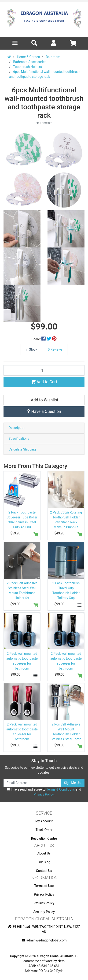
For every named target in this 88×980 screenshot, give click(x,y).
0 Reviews (55, 349)
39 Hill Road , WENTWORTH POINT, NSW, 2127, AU (44, 929)
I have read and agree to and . (44, 792)
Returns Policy (44, 903)
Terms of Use (44, 886)
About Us (44, 853)
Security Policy (44, 912)
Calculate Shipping (22, 449)
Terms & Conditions (61, 789)
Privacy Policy (43, 794)
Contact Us (44, 871)
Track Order (44, 830)
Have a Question (44, 412)
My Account (44, 821)
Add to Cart (44, 382)
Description (17, 428)
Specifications (19, 439)
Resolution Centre (44, 839)
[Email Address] (32, 783)
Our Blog (44, 862)
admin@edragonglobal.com (44, 940)
